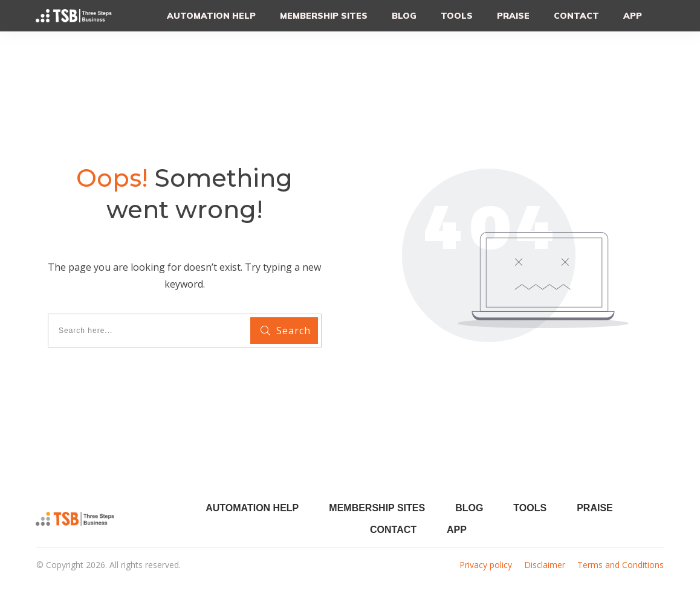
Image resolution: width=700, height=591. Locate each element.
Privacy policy (486, 565)
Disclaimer (545, 565)
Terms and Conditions (621, 565)
